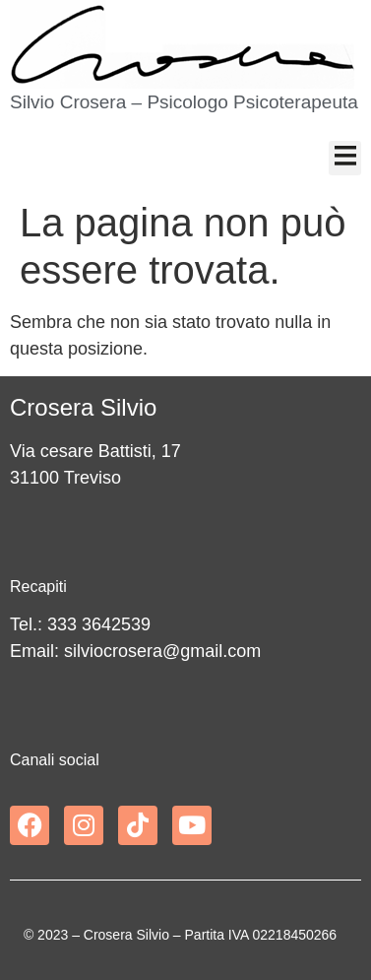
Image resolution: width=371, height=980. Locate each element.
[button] (345, 158)
